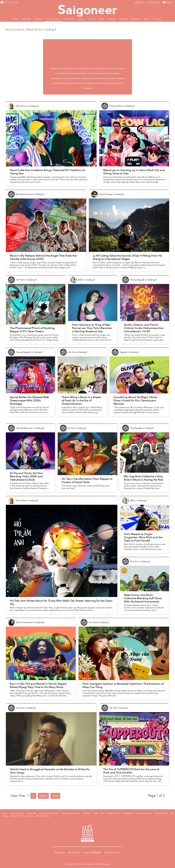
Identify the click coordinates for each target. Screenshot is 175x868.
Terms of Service (31, 816)
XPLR (96, 813)
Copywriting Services (66, 813)
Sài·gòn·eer (74, 852)
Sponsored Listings (134, 813)
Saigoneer (60, 852)
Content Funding (16, 813)
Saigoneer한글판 (92, 852)
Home (4, 813)
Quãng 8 (56, 69)
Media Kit (6, 816)
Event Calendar (151, 813)
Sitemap (168, 813)
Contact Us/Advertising (45, 813)
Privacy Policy (17, 816)
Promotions (120, 813)
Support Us (29, 813)
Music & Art (34, 30)
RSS (161, 813)
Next (43, 796)
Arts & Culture (15, 30)
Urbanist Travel (112, 852)
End (55, 796)
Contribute (81, 813)
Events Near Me (106, 813)
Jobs (89, 813)
